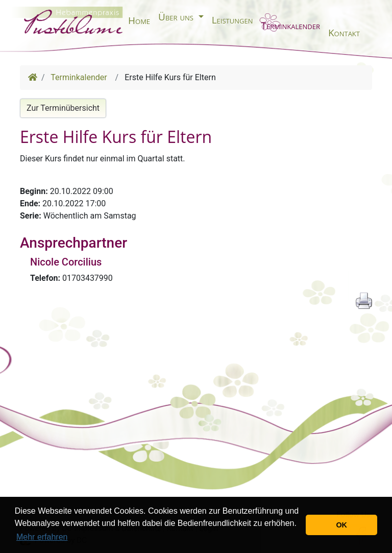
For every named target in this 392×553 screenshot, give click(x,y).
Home (139, 20)
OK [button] (341, 525)
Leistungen (232, 20)
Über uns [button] (177, 17)
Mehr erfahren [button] (42, 537)
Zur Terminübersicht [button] (63, 108)
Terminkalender (290, 26)
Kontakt (344, 33)
